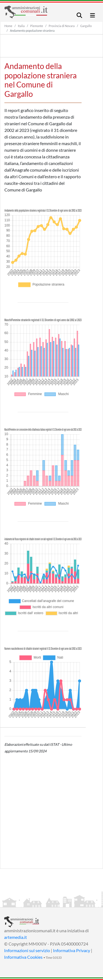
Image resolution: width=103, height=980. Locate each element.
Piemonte (37, 26)
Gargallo (86, 26)
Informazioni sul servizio (27, 950)
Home (8, 26)
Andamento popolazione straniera (32, 30)
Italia (21, 26)
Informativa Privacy (72, 950)
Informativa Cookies (23, 957)
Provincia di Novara (62, 26)
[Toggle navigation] (79, 15)
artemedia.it (16, 937)
